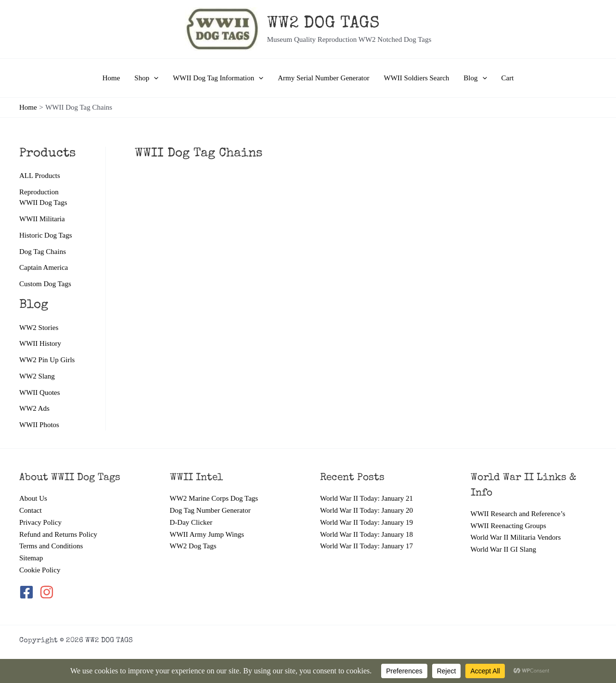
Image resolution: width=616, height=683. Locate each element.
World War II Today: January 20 (366, 510)
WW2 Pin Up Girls (47, 360)
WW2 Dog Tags (193, 546)
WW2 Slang (37, 376)
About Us (33, 498)
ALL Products (40, 176)
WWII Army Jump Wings (207, 534)
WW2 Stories (39, 328)
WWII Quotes (40, 392)
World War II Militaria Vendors (516, 537)
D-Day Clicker (191, 522)
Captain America (44, 267)
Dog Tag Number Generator (210, 510)
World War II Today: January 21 (366, 498)
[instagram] (47, 592)
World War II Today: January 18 (366, 534)
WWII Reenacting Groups (508, 526)
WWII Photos (39, 425)
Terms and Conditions (51, 546)
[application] (154, 78)
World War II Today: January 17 (366, 546)
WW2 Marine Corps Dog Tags (214, 498)
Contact (31, 510)
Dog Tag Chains (43, 252)
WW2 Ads (34, 408)
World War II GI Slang (503, 549)
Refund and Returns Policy (58, 534)
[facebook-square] (28, 592)
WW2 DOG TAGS (323, 24)
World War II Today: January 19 (366, 522)
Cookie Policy (40, 570)
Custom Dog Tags (45, 284)
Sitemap (31, 558)
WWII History (40, 343)
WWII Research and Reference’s (518, 514)
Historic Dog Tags (46, 235)
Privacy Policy (40, 522)
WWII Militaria (42, 219)
